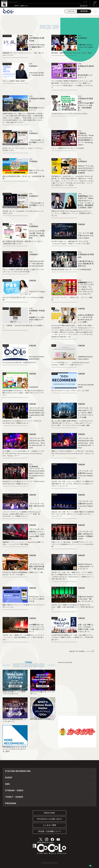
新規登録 (84, 11)
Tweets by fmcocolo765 (65, 662)
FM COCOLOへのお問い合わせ (49, 819)
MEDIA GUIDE (49, 813)
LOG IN (71, 11)
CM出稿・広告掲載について (50, 831)
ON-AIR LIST (84, 6)
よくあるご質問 (49, 825)
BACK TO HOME (77, 651)
